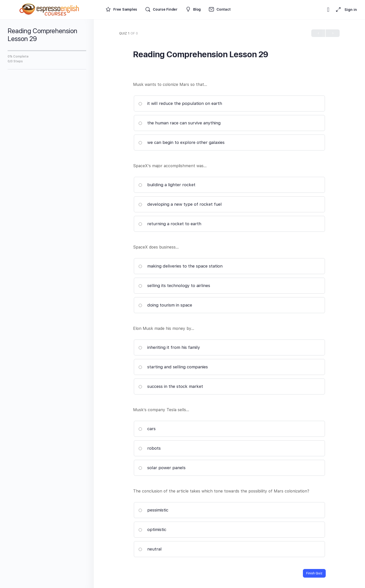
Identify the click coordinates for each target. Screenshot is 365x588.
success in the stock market (171, 386)
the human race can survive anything (179, 123)
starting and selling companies (173, 367)
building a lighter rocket (167, 185)
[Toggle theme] (328, 10)
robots (150, 448)
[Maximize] (337, 10)
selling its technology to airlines (174, 286)
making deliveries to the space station (180, 266)
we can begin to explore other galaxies (181, 142)
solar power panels (162, 468)
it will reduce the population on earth (180, 103)
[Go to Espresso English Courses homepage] (49, 9)
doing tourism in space (165, 305)
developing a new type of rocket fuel (180, 204)
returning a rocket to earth (170, 224)
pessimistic (153, 510)
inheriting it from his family (169, 347)
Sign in (351, 10)
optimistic (152, 529)
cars (147, 429)
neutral (150, 549)
